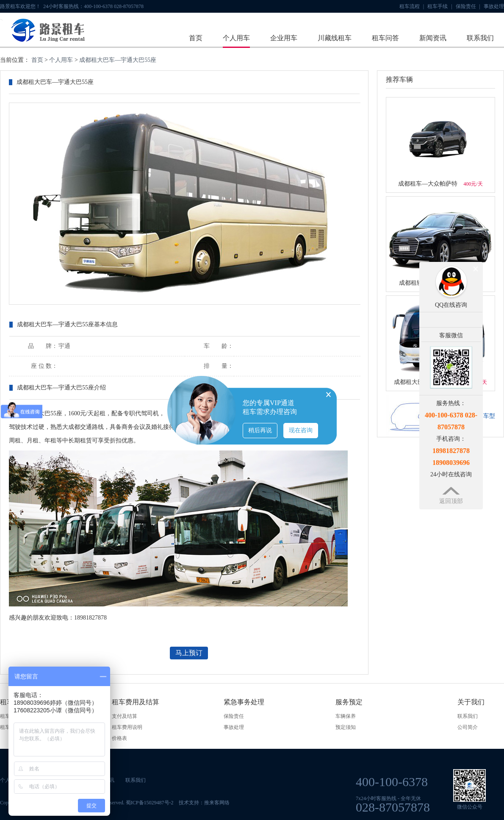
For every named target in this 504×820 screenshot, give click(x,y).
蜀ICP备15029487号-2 (150, 803)
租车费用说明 (127, 727)
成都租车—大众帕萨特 (440, 184)
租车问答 (385, 38)
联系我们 (480, 38)
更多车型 (483, 416)
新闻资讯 (433, 38)
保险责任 (468, 6)
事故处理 (494, 6)
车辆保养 (346, 716)
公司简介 (468, 727)
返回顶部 (451, 501)
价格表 (119, 738)
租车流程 (412, 6)
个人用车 (236, 38)
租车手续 (440, 6)
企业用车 (284, 38)
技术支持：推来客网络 (204, 803)
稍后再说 (260, 430)
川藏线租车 (335, 38)
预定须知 (346, 727)
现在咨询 (301, 430)
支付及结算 (125, 716)
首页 (196, 38)
